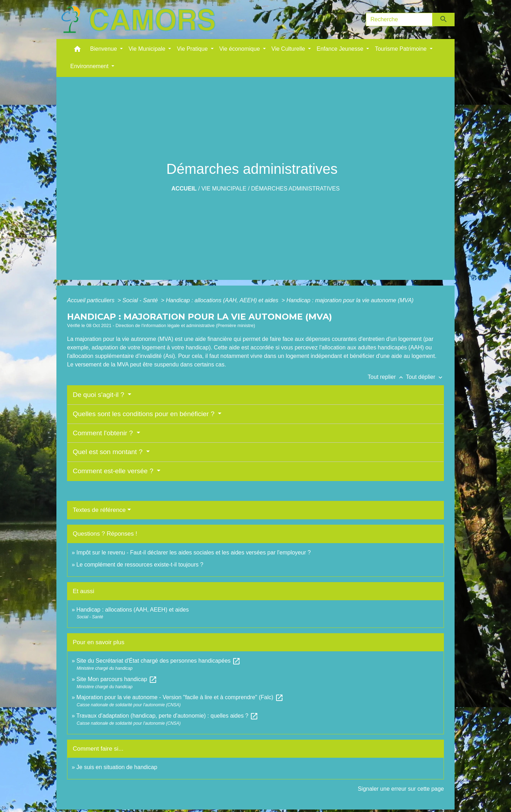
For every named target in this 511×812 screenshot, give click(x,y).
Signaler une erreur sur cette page (401, 789)
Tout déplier (425, 377)
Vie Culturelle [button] (289, 49)
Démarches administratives (296, 189)
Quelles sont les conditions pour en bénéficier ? (145, 414)
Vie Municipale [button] (148, 49)
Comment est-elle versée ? (114, 471)
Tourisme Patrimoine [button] (401, 49)
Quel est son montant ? (109, 452)
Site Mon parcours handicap (117, 679)
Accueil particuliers (92, 300)
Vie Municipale (224, 189)
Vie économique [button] (240, 49)
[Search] (399, 20)
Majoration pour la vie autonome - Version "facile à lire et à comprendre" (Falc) (180, 697)
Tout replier (387, 377)
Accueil (184, 189)
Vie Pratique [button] (193, 49)
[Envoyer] (444, 20)
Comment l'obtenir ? (104, 433)
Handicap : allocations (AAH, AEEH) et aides (223, 300)
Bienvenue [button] (104, 49)
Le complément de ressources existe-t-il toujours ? (140, 565)
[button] (77, 51)
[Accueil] (138, 20)
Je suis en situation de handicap (117, 767)
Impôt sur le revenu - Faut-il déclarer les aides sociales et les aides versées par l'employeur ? (193, 553)
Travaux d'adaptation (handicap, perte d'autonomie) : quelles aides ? (167, 716)
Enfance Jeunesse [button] (341, 49)
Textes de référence (99, 510)
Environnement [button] (90, 66)
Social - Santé (141, 300)
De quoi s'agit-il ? (99, 395)
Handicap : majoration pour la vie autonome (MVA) (351, 300)
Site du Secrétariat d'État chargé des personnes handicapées (158, 661)
